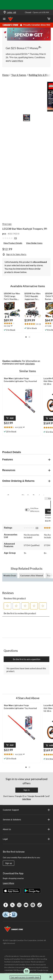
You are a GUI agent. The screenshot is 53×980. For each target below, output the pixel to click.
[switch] (29, 510)
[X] (12, 905)
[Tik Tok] (40, 905)
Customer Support (27, 810)
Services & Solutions (27, 820)
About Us (27, 829)
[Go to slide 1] (27, 118)
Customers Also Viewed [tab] (32, 575)
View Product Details (13, 243)
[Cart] (49, 19)
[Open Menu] (4, 19)
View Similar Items (34, 243)
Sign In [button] (27, 790)
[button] (26, 337)
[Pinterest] (33, 905)
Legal (27, 839)
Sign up (9, 863)
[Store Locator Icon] (5, 12)
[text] (12, 325)
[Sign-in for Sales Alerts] (14, 254)
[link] (11, 238)
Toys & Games (19, 75)
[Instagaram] (19, 905)
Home (5, 75)
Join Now (26, 799)
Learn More (8, 883)
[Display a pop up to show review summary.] (11, 326)
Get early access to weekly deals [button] (25, 977)
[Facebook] (6, 905)
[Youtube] (26, 905)
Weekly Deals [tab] (10, 575)
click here (30, 364)
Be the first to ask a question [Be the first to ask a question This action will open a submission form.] (27, 659)
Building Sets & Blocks (40, 75)
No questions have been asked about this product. (26, 670)
